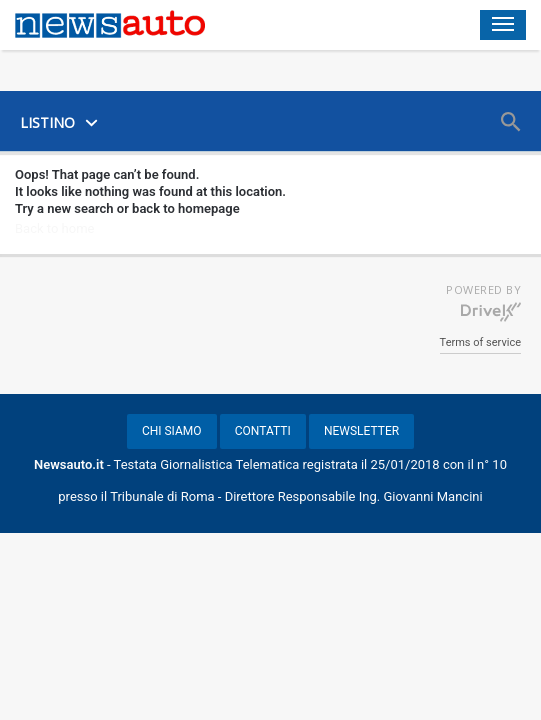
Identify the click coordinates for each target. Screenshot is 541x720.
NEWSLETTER (361, 431)
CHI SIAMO (172, 431)
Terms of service (480, 342)
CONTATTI (263, 431)
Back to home (54, 228)
